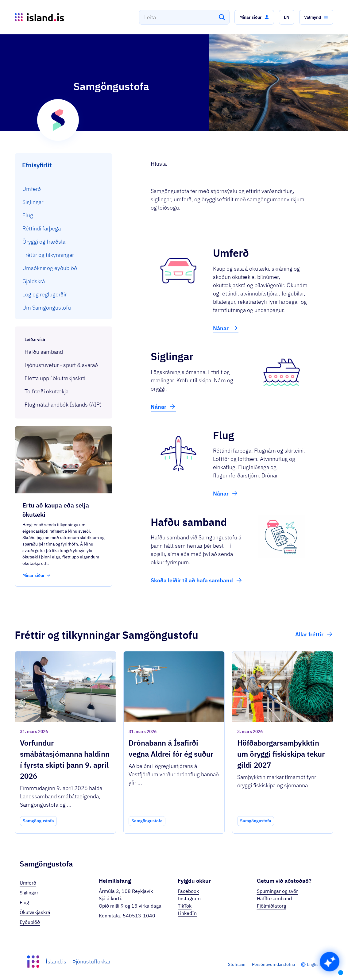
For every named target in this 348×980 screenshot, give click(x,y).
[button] (254, 17)
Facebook (188, 891)
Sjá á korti (110, 898)
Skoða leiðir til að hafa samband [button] (197, 580)
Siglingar (29, 893)
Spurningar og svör (277, 891)
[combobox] (184, 17)
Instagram (189, 898)
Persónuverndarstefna (273, 964)
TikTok (185, 906)
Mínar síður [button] (37, 575)
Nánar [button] (226, 328)
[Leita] (222, 17)
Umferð (28, 883)
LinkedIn (187, 913)
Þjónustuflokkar (91, 961)
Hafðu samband (274, 898)
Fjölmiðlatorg (271, 906)
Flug (24, 902)
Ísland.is (56, 961)
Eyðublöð (30, 922)
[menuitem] (64, 189)
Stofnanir (237, 964)
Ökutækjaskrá (35, 912)
